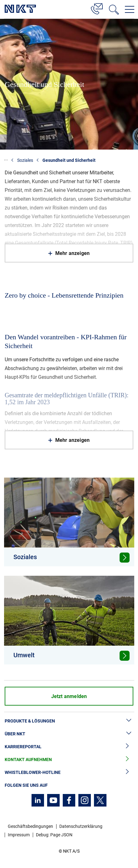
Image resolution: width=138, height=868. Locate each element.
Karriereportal (69, 747)
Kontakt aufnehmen (69, 760)
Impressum (19, 835)
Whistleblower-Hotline (69, 773)
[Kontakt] (97, 8)
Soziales (25, 160)
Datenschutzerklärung (81, 826)
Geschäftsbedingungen (30, 826)
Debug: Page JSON (54, 835)
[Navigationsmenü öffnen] (130, 9)
